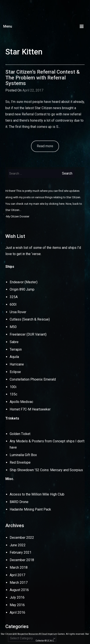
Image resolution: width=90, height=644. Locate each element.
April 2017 (17, 575)
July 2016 (17, 597)
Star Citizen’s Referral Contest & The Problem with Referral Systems (43, 78)
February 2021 (21, 552)
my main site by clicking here (47, 204)
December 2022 (22, 538)
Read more (45, 146)
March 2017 (19, 583)
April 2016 (17, 612)
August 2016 (19, 590)
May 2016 (17, 605)
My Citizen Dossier (18, 216)
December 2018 (22, 560)
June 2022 (18, 545)
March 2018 (19, 567)
